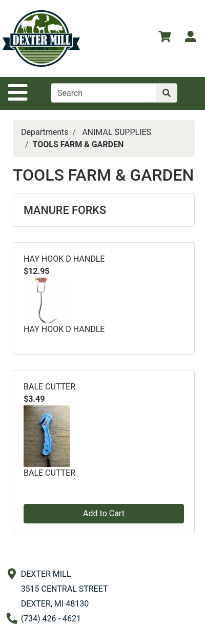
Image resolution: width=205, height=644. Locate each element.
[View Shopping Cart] (165, 38)
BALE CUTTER (49, 387)
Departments (45, 132)
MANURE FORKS (65, 210)
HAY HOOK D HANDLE (64, 259)
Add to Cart (104, 513)
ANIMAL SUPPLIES (117, 132)
